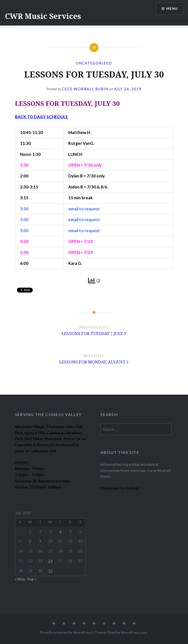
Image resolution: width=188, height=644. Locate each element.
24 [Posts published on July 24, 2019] (50, 561)
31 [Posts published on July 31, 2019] (50, 571)
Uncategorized (94, 63)
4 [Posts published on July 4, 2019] (60, 531)
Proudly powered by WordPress (66, 632)
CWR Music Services (43, 16)
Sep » (32, 579)
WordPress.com (134, 632)
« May (20, 579)
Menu (172, 9)
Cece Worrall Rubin (85, 89)
